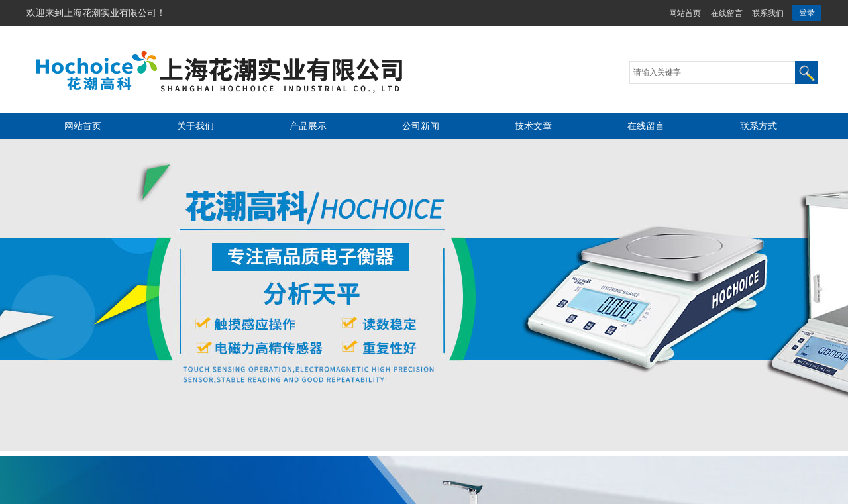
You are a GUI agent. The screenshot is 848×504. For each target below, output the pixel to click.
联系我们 (768, 13)
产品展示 (308, 126)
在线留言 (727, 13)
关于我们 (195, 126)
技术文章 (533, 126)
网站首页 (685, 13)
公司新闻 (421, 126)
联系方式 (759, 126)
